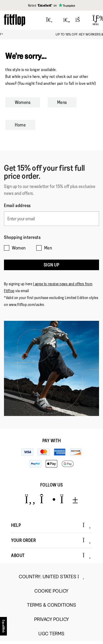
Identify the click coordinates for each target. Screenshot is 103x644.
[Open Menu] (96, 20)
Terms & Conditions (51, 605)
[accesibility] (4, 626)
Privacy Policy (52, 619)
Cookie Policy (51, 591)
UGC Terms (51, 634)
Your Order (51, 540)
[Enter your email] (51, 219)
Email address (17, 205)
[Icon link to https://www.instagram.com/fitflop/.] (48, 499)
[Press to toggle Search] (49, 20)
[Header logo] (15, 20)
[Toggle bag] (80, 20)
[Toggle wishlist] (67, 20)
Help (51, 525)
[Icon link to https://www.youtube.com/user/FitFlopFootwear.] (69, 499)
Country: (51, 577)
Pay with (52, 441)
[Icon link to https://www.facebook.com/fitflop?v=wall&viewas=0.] (30, 499)
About (51, 555)
